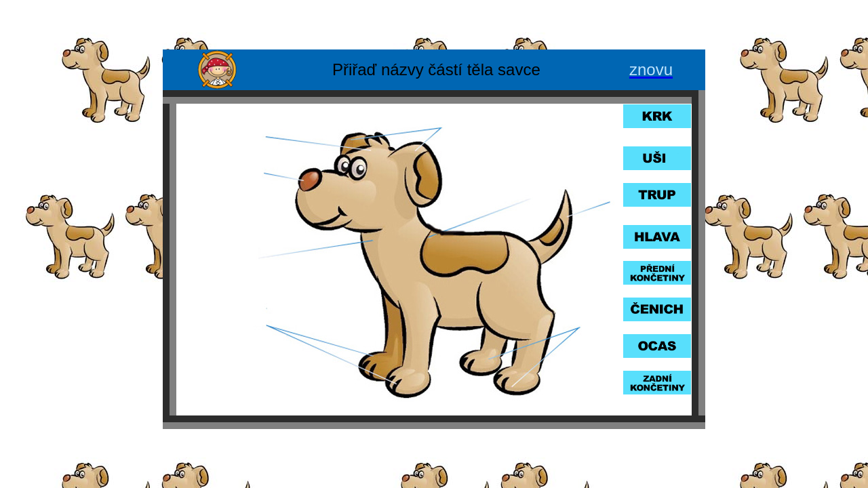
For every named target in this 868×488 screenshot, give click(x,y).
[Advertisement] (434, 26)
